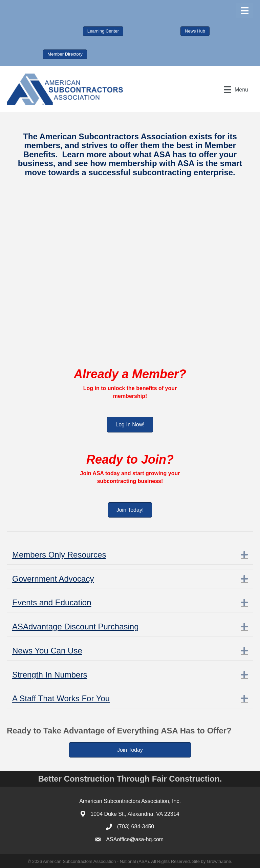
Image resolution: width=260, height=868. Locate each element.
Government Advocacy (53, 579)
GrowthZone (219, 861)
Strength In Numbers (50, 675)
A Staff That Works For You (61, 698)
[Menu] (245, 11)
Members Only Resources (59, 555)
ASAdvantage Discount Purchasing (75, 627)
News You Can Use (47, 651)
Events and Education (52, 602)
